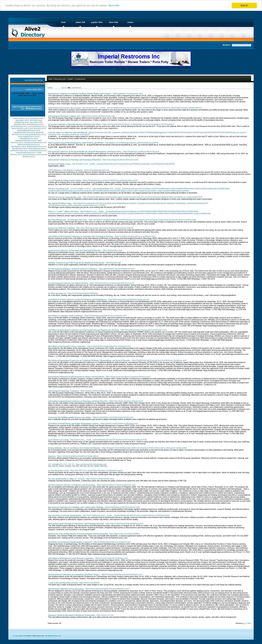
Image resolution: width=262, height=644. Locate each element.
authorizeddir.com (20, 118)
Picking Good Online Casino (59, 164)
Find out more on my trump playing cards (65, 197)
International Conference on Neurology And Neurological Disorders (75, 250)
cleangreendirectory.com (25, 140)
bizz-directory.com (37, 128)
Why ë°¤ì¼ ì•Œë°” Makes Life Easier (63, 211)
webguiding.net (21, 122)
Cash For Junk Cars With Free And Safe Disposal (68, 132)
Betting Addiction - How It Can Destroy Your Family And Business (74, 448)
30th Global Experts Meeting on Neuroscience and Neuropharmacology (76, 524)
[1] (244, 623)
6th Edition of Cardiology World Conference (66, 316)
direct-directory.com (36, 148)
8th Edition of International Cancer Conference (67, 346)
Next (249, 623)
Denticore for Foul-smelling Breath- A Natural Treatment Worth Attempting (78, 534)
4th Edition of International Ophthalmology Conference (70, 542)
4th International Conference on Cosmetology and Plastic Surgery (74, 574)
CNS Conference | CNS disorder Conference (65, 170)
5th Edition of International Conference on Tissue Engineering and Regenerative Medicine (84, 330)
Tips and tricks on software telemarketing (64, 515)
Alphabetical (76, 88)
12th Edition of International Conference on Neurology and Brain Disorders (78, 401)
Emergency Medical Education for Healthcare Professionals (72, 615)
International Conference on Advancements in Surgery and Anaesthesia (76, 377)
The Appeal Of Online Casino (60, 203)
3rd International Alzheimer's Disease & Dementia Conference (73, 269)
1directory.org (19, 124)
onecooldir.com (35, 122)
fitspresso (52, 456)
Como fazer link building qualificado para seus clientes (70, 417)
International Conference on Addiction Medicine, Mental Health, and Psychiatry (80, 94)
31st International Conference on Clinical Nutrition (68, 283)
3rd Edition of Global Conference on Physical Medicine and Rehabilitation (77, 299)
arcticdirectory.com (19, 126)
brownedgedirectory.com (28, 136)
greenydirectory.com (31, 154)
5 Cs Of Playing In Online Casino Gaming (65, 180)
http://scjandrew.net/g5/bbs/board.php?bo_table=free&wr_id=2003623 (76, 143)
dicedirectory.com (19, 148)
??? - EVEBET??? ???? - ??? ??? (61, 464)
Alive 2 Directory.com (29, 31)
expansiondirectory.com (25, 152)
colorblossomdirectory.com (35, 142)
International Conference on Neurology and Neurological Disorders (75, 160)
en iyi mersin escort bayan (58, 440)
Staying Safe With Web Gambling (61, 228)
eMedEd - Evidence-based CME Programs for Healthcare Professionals (76, 263)
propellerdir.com (36, 118)
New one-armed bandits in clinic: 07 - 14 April (66, 479)
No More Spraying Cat (57, 293)
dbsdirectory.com (18, 146)
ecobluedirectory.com (37, 150)
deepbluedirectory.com (36, 146)
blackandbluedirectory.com (28, 130)
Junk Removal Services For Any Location (64, 108)
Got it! (244, 5)
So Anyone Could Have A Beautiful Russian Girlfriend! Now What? (75, 124)
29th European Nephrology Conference (63, 391)
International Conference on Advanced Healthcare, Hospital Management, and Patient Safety (85, 151)
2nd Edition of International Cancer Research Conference (71, 558)
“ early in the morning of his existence (63, 583)
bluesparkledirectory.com (35, 134)
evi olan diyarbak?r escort (58, 470)
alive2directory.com (35, 124)
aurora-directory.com (37, 126)
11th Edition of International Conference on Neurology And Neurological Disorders (81, 236)
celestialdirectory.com (28, 138)
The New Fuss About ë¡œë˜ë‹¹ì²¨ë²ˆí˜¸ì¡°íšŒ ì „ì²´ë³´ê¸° (70, 189)
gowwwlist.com (22, 120)
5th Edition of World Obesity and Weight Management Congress (73, 423)
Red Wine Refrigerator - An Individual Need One (67, 220)
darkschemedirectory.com (28, 144)
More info (116, 6)
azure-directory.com (20, 128)
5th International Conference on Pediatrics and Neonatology (72, 485)
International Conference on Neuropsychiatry (66, 589)
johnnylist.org (35, 120)
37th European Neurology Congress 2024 (64, 116)
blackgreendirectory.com (24, 132)
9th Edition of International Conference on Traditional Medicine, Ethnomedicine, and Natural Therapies (89, 360)
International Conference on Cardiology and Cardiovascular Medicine (76, 507)
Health (70, 79)
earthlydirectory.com (18, 150)
